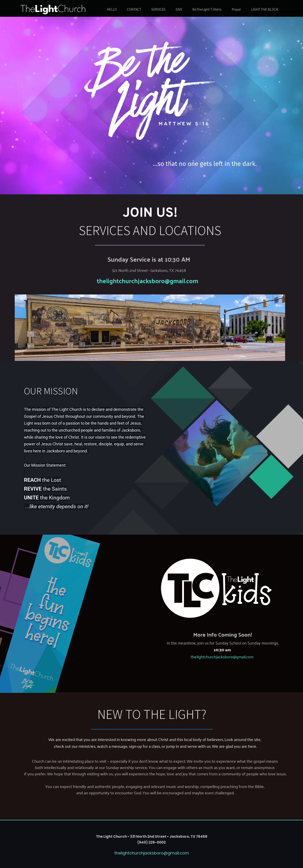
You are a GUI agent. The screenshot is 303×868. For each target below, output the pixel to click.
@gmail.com (181, 280)
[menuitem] (112, 10)
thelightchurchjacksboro (131, 280)
